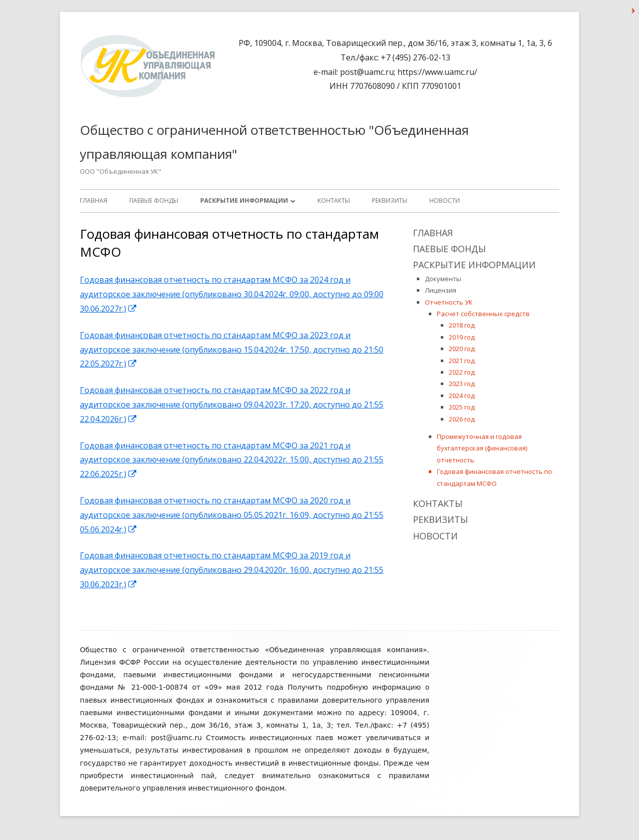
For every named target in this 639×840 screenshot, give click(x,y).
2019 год (462, 337)
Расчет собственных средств (483, 314)
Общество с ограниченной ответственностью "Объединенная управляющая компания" (274, 142)
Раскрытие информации (244, 201)
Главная (94, 201)
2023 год (462, 384)
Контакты (334, 201)
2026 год (462, 419)
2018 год (462, 325)
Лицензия (441, 290)
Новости (445, 201)
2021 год (462, 361)
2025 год (462, 407)
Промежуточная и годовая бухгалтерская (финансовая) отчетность (482, 448)
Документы (443, 279)
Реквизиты (390, 201)
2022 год (462, 372)
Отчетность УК (449, 302)
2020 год (462, 349)
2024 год (462, 396)
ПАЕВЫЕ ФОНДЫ (154, 201)
